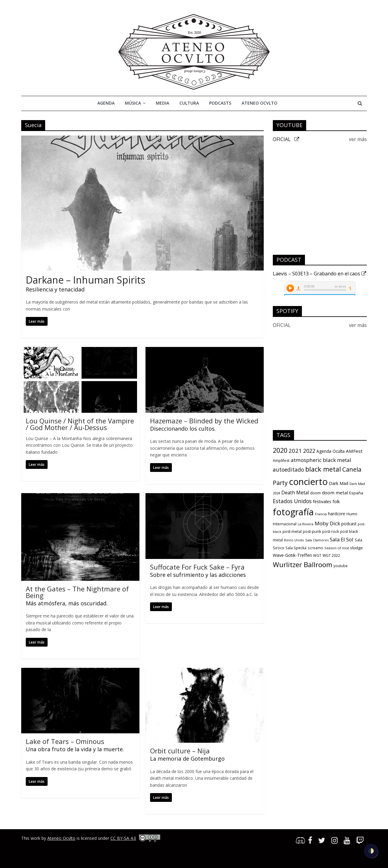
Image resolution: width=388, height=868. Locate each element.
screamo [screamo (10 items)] (315, 548)
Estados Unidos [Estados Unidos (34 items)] (292, 501)
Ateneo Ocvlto (259, 103)
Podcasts (220, 103)
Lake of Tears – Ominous (65, 741)
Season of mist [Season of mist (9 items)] (337, 548)
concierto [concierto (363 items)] (308, 482)
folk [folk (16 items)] (336, 501)
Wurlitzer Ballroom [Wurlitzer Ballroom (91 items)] (303, 565)
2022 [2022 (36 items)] (309, 451)
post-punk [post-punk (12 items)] (312, 532)
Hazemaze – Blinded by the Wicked (204, 421)
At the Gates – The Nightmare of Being (77, 592)
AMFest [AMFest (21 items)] (354, 451)
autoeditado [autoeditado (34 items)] (288, 469)
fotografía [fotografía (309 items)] (293, 512)
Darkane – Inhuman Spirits (85, 280)
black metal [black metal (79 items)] (323, 469)
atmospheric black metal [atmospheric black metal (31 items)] (321, 460)
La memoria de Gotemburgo (187, 759)
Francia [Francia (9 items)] (321, 514)
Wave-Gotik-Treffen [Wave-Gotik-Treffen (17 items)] (292, 555)
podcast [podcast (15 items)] (349, 524)
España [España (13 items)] (356, 493)
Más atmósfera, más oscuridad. (67, 603)
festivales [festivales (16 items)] (322, 501)
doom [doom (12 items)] (315, 493)
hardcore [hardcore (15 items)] (337, 514)
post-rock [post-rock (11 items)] (331, 532)
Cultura (189, 103)
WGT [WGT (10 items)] (317, 555)
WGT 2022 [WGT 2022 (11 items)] (331, 555)
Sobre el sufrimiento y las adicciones (198, 575)
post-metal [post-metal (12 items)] (292, 532)
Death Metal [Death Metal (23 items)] (295, 493)
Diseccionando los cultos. (183, 429)
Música (133, 103)
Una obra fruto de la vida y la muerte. (75, 749)
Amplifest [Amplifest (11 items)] (281, 461)
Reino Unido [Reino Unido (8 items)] (294, 540)
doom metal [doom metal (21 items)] (335, 493)
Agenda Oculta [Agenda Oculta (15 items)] (331, 451)
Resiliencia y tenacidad (55, 289)
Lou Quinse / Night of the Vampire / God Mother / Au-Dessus (80, 424)
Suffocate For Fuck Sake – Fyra (197, 567)
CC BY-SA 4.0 (123, 838)
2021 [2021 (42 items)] (295, 451)
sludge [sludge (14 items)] (356, 548)
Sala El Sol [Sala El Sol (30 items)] (342, 539)
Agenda (106, 103)
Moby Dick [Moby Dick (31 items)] (327, 523)
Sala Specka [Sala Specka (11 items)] (296, 548)
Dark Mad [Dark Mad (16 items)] (339, 483)
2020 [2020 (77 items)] (280, 450)
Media (162, 103)
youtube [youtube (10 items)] (341, 566)
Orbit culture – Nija (180, 751)
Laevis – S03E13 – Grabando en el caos (319, 274)
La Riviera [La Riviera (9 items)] (306, 524)
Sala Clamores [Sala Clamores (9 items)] (317, 540)
